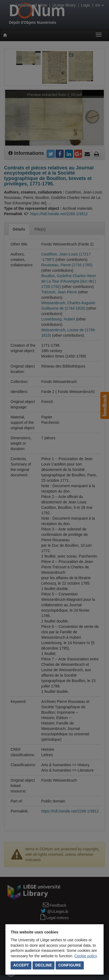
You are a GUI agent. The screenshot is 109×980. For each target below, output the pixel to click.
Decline (44, 965)
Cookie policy (85, 956)
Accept (21, 965)
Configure (70, 965)
